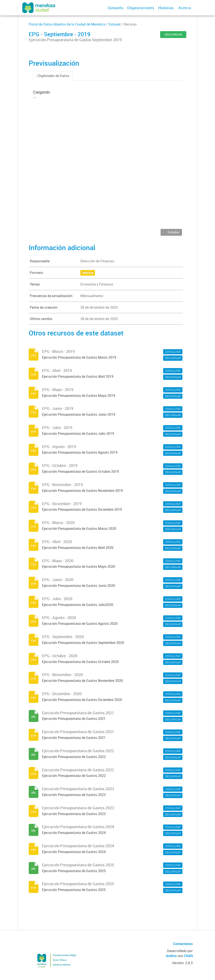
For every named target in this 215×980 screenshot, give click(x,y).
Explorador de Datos (53, 76)
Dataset (115, 24)
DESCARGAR (173, 34)
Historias (166, 8)
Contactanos (183, 944)
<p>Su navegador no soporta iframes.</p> (108, 158)
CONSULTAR (173, 352)
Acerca (185, 8)
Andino (171, 956)
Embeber (173, 232)
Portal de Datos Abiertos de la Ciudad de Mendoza (67, 24)
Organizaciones (141, 8)
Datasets (116, 8)
